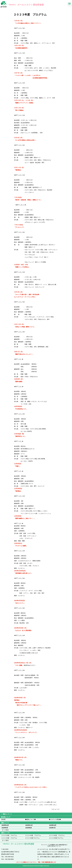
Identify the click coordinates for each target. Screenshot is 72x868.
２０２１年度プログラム (32, 838)
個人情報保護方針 (61, 845)
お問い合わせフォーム (54, 846)
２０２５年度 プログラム (9, 835)
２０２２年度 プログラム (9, 838)
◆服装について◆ (30, 819)
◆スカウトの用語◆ (55, 819)
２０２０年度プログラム (56, 838)
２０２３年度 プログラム (57, 835)
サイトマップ (45, 845)
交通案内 (53, 845)
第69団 (3, 819)
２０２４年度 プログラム (33, 835)
